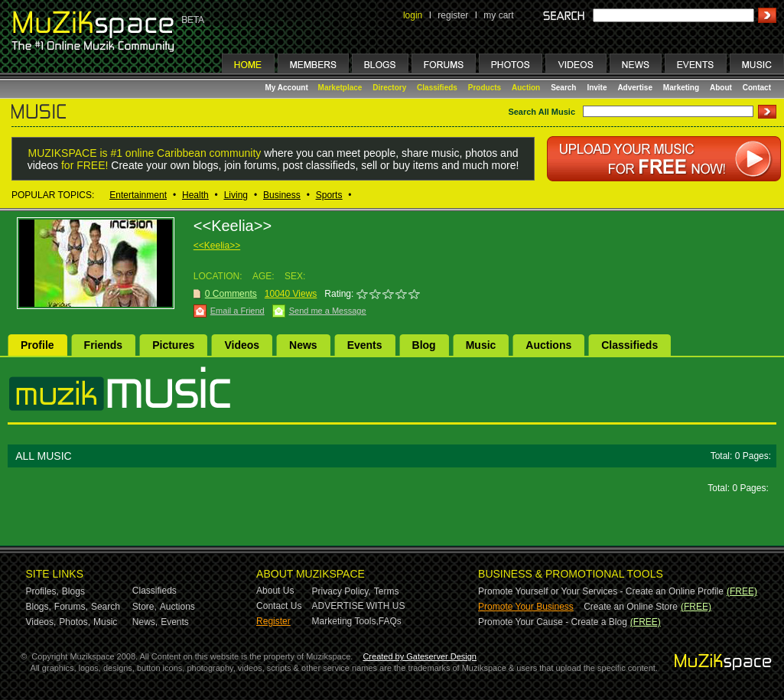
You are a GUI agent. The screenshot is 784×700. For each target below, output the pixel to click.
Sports (329, 195)
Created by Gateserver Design (420, 656)
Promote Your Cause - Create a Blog (553, 622)
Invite (597, 88)
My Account (288, 88)
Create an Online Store (631, 607)
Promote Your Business (526, 607)
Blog (424, 345)
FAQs (390, 621)
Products (485, 88)
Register (273, 621)
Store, (145, 607)
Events (365, 345)
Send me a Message (328, 311)
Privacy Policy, (342, 591)
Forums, (71, 607)
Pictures (173, 345)
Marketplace (340, 88)
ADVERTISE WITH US (359, 606)
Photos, (75, 622)
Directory (389, 88)
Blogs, (39, 607)
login (413, 15)
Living (236, 195)
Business (282, 195)
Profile (37, 345)
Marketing (681, 88)
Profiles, (42, 591)
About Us (275, 591)
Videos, (41, 622)
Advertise (635, 88)
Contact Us (279, 606)
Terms (387, 591)
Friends (104, 345)
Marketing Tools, (345, 621)
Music (481, 345)
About (721, 88)
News (303, 345)
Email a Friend (237, 311)
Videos (242, 345)
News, (145, 622)
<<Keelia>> (217, 246)
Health (195, 195)
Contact (757, 88)
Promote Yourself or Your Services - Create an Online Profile (601, 591)
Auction (526, 88)
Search (563, 88)
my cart (498, 15)
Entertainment (138, 195)
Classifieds (437, 88)
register (453, 15)
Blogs (73, 591)
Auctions (548, 345)
